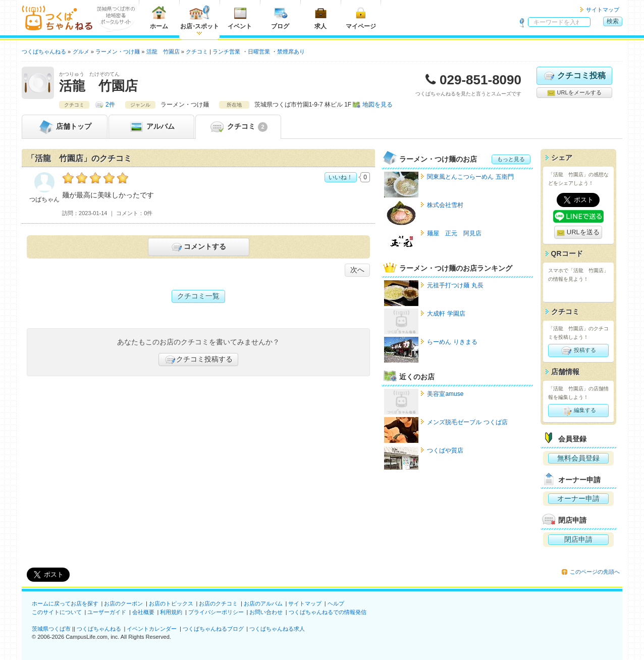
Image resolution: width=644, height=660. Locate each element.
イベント (240, 17)
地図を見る (378, 105)
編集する (578, 411)
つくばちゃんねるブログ (213, 629)
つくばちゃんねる (99, 629)
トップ (65, 127)
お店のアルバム (263, 603)
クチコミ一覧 (198, 296)
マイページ (361, 17)
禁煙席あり (291, 52)
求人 (320, 17)
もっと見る (511, 159)
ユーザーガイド (107, 612)
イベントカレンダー (152, 629)
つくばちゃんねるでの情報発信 (328, 612)
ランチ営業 (226, 52)
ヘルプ (336, 603)
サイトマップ (603, 10)
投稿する (578, 350)
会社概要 (143, 612)
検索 (613, 21)
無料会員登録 (578, 458)
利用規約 (171, 612)
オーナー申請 (578, 498)
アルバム (151, 127)
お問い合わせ (266, 612)
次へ (357, 270)
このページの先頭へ (595, 572)
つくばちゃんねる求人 (277, 629)
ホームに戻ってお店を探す (65, 603)
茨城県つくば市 (51, 629)
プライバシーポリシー (216, 612)
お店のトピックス (171, 603)
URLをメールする (574, 93)
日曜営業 (259, 52)
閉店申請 (578, 539)
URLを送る (578, 233)
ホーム (159, 17)
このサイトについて (57, 612)
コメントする (198, 247)
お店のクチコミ (218, 603)
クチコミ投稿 (574, 76)
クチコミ (238, 127)
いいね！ (341, 177)
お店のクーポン (123, 603)
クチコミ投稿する (198, 360)
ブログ (280, 17)
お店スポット (200, 17)
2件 (110, 105)
